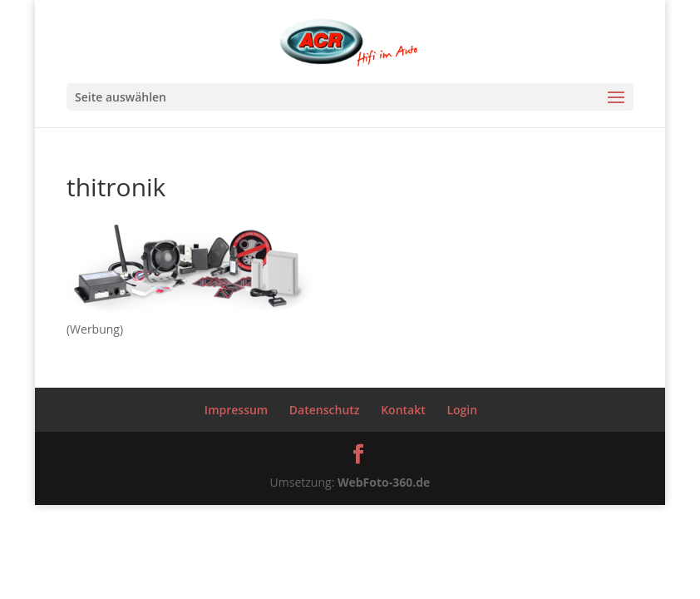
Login (462, 410)
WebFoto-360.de (384, 482)
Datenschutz (325, 410)
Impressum (236, 410)
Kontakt (403, 410)
